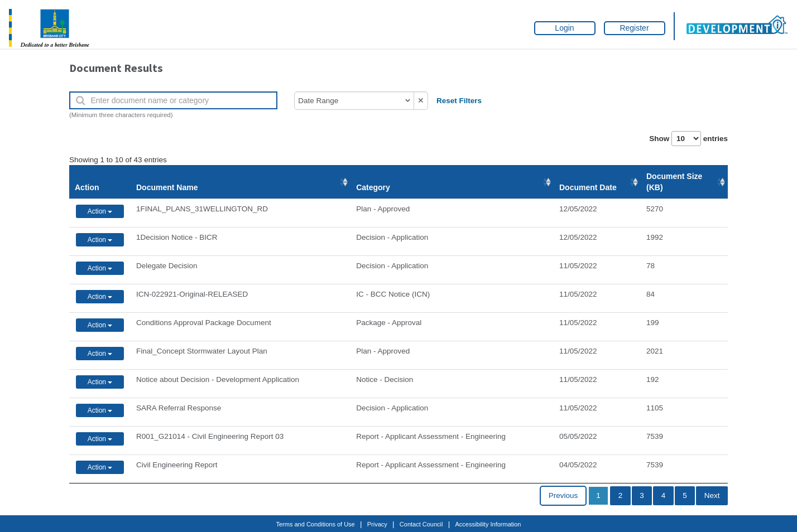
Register (634, 28)
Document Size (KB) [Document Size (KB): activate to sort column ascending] (674, 182)
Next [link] (712, 495)
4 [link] (664, 495)
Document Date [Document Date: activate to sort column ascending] (588, 187)
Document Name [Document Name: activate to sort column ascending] (167, 187)
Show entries (688, 139)
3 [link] (642, 495)
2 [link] (621, 495)
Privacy (377, 524)
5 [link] (685, 495)
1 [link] (598, 495)
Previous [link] (563, 495)
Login (564, 28)
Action (87, 187)
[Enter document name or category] (173, 100)
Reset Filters (459, 101)
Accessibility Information (488, 524)
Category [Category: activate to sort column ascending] (373, 187)
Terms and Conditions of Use (316, 524)
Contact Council (421, 524)
